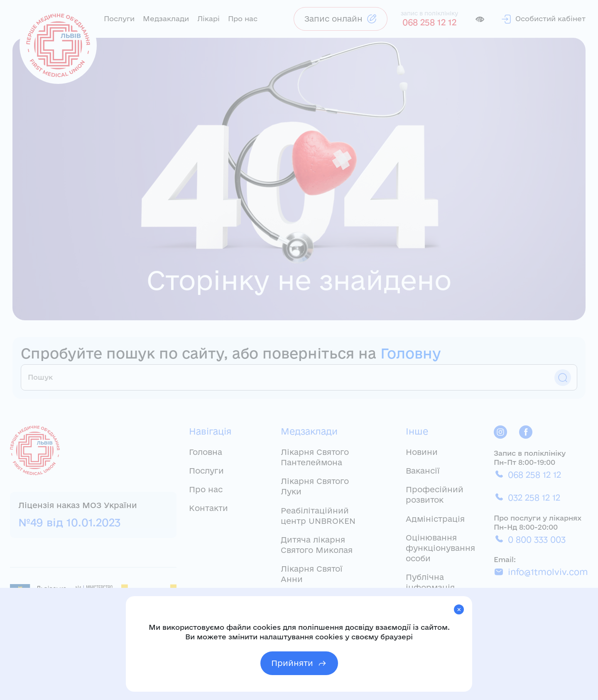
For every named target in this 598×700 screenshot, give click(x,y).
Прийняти (299, 663)
